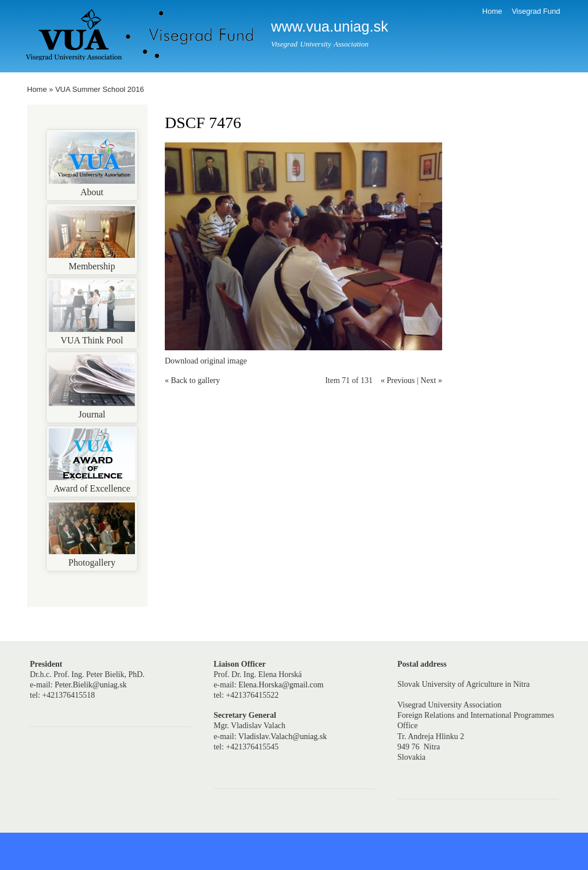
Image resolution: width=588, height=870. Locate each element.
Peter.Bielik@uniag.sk (91, 685)
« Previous (398, 380)
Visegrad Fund (536, 11)
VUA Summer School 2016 (100, 89)
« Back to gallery (192, 380)
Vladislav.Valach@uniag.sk (283, 736)
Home (492, 11)
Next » (431, 380)
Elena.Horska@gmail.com (281, 685)
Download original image (206, 361)
